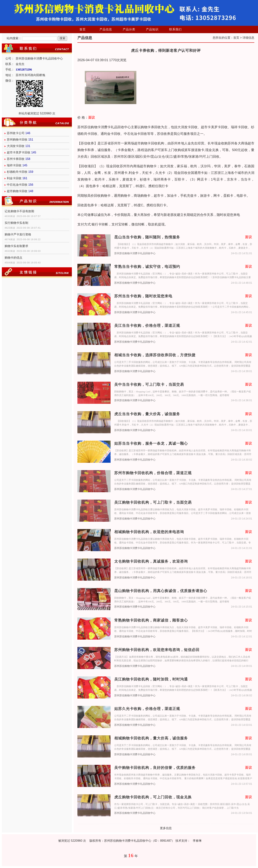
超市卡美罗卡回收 (19, 152)
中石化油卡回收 (17, 185)
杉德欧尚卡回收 (17, 172)
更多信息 (166, 828)
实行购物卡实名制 (16, 223)
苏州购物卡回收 (17, 140)
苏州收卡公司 (16, 133)
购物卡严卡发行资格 (18, 234)
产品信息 (106, 29)
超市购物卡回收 (17, 191)
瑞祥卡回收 (14, 165)
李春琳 (197, 841)
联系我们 (175, 29)
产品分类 (129, 29)
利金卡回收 (14, 178)
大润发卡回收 (16, 146)
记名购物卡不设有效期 (19, 211)
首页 (83, 29)
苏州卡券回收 (16, 159)
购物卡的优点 (13, 258)
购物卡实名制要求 (16, 246)
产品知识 (152, 29)
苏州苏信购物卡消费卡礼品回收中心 (135, 253)
